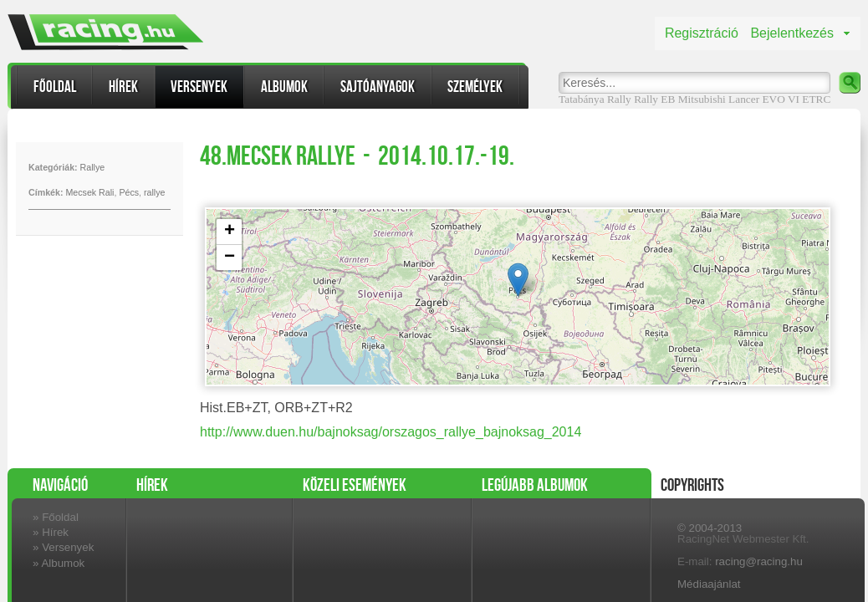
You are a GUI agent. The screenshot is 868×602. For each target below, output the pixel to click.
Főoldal (55, 87)
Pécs (129, 192)
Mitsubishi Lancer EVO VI (739, 99)
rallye (154, 192)
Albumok (284, 87)
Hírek (123, 87)
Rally (646, 99)
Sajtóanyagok (378, 87)
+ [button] (230, 232)
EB (668, 99)
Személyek (475, 87)
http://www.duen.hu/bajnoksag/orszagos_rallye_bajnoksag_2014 (391, 432)
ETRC (816, 99)
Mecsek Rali (89, 192)
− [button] (230, 258)
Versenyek (199, 87)
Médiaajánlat (709, 584)
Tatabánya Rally (595, 99)
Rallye (93, 167)
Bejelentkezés (792, 33)
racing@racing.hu (759, 561)
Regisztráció (702, 33)
